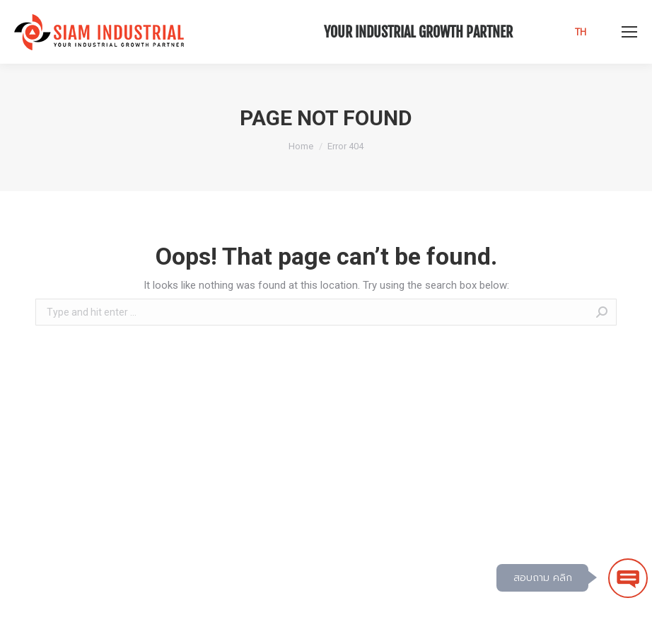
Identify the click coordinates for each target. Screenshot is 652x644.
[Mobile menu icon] (629, 32)
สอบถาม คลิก (543, 578)
